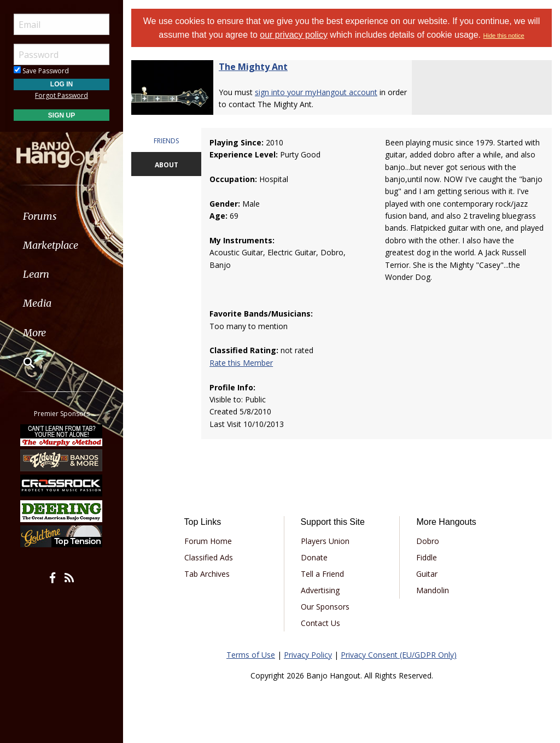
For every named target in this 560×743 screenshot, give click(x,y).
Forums (40, 216)
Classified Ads (209, 557)
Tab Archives (207, 574)
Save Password (41, 71)
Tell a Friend (322, 574)
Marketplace (51, 245)
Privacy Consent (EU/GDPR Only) (399, 655)
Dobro (428, 541)
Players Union (325, 541)
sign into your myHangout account (316, 92)
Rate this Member (241, 363)
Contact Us (320, 623)
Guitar (427, 574)
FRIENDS (166, 141)
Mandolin (433, 590)
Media (37, 303)
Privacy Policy (308, 655)
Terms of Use (251, 655)
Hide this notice (504, 36)
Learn (36, 274)
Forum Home (208, 541)
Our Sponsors (325, 607)
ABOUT (167, 165)
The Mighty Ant (253, 67)
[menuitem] (62, 216)
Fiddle (427, 557)
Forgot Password (62, 95)
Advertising (320, 590)
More (34, 333)
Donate (314, 557)
